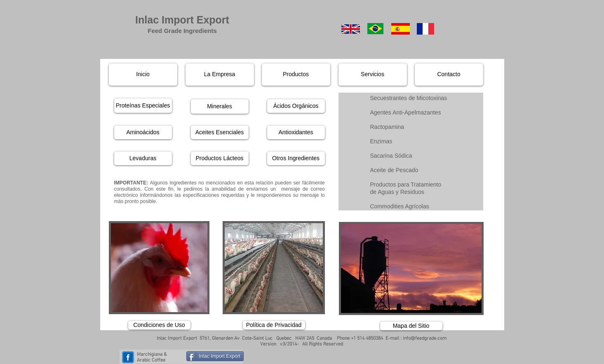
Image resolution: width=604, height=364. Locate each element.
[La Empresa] (220, 75)
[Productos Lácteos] (220, 158)
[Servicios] (373, 75)
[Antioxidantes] (296, 132)
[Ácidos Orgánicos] (296, 106)
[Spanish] (401, 29)
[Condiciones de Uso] (159, 325)
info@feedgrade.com (425, 338)
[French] (426, 29)
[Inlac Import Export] (215, 356)
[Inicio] (143, 75)
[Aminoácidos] (143, 132)
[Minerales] (220, 106)
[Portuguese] (375, 29)
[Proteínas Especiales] (143, 106)
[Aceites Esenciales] (220, 132)
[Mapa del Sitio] (411, 326)
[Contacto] (449, 75)
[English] (351, 29)
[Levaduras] (143, 158)
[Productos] (296, 75)
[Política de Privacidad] (274, 325)
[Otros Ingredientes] (296, 158)
